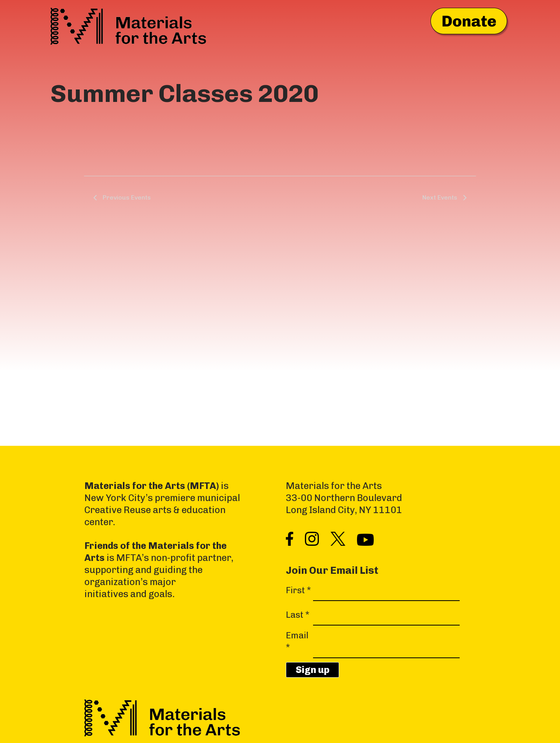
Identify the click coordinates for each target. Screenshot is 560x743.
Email (297, 641)
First (298, 590)
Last (298, 615)
